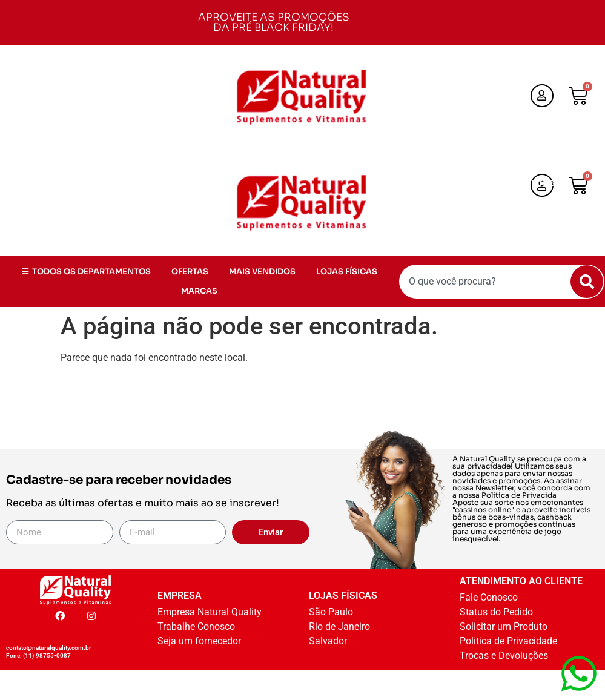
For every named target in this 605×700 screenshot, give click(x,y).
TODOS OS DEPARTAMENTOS (490, 183)
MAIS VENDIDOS (519, 203)
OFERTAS (447, 203)
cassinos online (483, 510)
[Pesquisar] (587, 282)
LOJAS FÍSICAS (462, 222)
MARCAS (531, 222)
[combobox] (502, 282)
